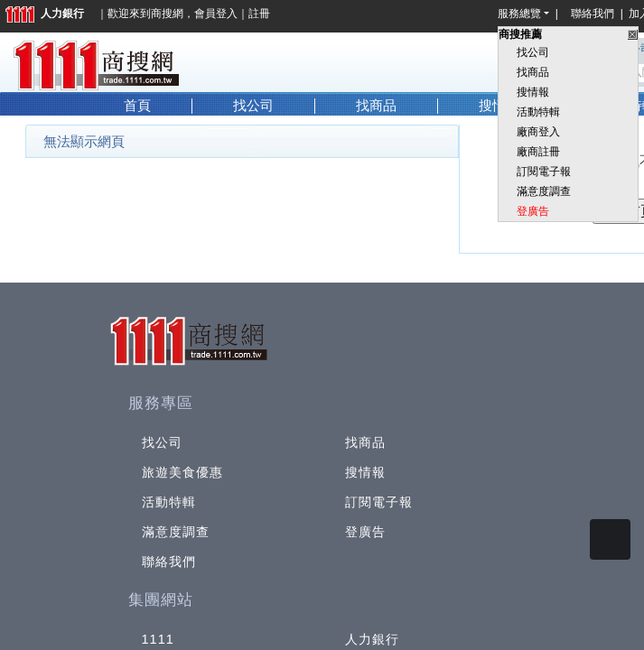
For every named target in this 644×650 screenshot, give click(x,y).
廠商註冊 (538, 152)
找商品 (533, 72)
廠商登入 (538, 132)
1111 (159, 639)
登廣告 (533, 211)
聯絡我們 (595, 14)
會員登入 (216, 14)
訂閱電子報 (544, 172)
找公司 (533, 52)
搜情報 (533, 92)
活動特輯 (538, 112)
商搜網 (167, 14)
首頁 (137, 106)
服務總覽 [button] (519, 14)
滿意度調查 (544, 191)
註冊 (259, 14)
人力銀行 (45, 14)
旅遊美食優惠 (183, 472)
